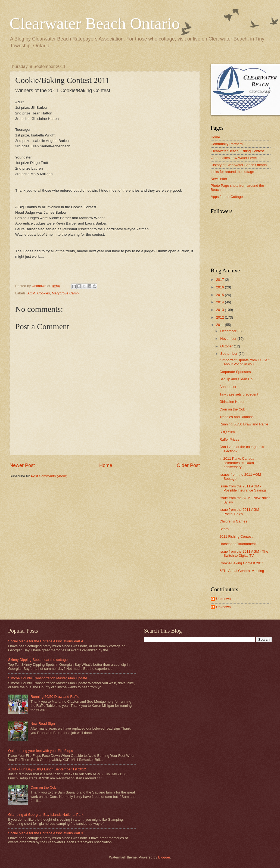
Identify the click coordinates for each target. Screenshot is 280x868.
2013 (220, 310)
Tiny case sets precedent (239, 394)
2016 (220, 287)
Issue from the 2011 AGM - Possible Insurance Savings (243, 488)
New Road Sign (43, 724)
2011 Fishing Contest (236, 536)
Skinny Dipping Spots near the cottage (38, 660)
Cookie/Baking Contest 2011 (242, 563)
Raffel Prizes (229, 439)
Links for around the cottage (232, 172)
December (229, 331)
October (227, 346)
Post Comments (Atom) (49, 476)
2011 (220, 325)
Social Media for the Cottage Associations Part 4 (46, 641)
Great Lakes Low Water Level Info (237, 158)
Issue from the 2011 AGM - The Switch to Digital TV (244, 553)
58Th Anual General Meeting (242, 571)
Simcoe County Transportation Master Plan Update (48, 678)
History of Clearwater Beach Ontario (239, 165)
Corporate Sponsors (235, 372)
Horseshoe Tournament (238, 544)
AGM (31, 293)
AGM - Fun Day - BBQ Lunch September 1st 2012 (47, 769)
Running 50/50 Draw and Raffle (244, 424)
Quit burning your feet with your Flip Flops (41, 751)
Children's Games (233, 521)
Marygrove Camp (65, 293)
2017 (220, 280)
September (229, 354)
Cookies (44, 293)
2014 (220, 302)
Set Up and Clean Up (236, 379)
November (229, 339)
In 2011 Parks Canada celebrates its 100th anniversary (237, 463)
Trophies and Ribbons (237, 417)
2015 (220, 295)
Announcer (228, 387)
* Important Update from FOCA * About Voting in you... (245, 362)
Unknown (223, 599)
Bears (224, 529)
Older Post (188, 465)
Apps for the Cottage (227, 197)
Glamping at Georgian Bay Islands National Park (46, 815)
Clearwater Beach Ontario (95, 23)
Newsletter (219, 179)
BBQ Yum (227, 432)
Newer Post (22, 465)
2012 (220, 317)
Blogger (164, 857)
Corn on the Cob (232, 409)
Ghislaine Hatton (232, 402)
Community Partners (227, 144)
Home (106, 465)
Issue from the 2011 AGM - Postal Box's (240, 512)
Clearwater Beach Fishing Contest (237, 151)
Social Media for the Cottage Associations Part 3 (46, 833)
